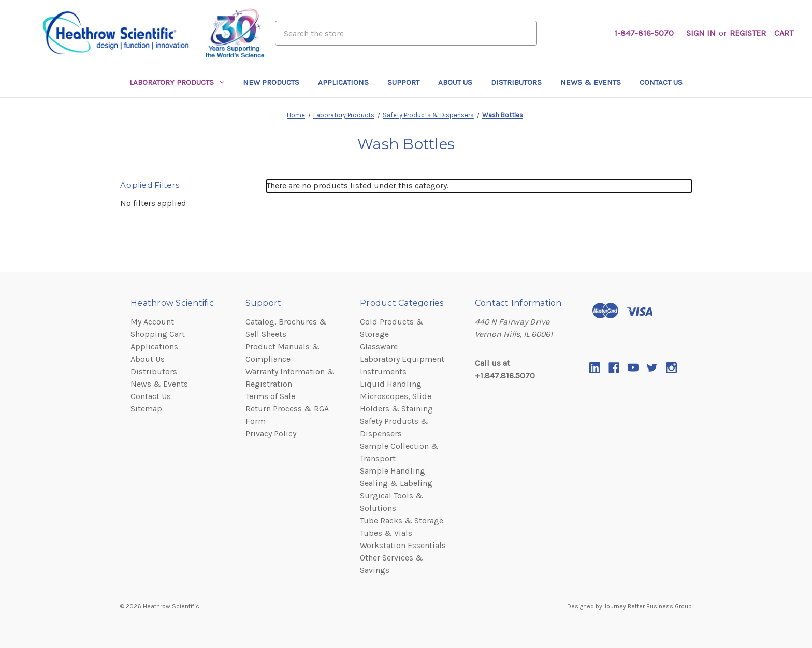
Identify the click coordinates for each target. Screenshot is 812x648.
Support (403, 82)
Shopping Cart (158, 334)
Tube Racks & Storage (402, 520)
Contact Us (661, 82)
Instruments (383, 371)
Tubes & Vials (386, 533)
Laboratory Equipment (402, 359)
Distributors (516, 82)
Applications (343, 82)
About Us (455, 82)
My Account (152, 322)
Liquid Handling (391, 384)
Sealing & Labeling (396, 483)
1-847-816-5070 (644, 33)
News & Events (591, 82)
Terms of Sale (270, 396)
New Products (271, 82)
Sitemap (146, 409)
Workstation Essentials (403, 545)
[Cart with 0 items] (784, 33)
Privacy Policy (271, 433)
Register (748, 33)
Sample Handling (393, 471)
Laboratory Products (177, 82)
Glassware (379, 347)
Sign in (701, 33)
